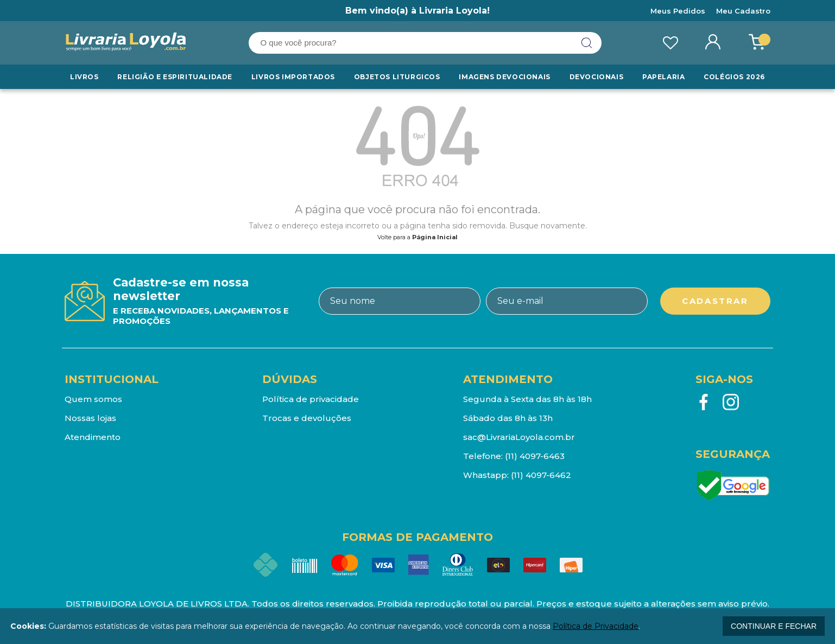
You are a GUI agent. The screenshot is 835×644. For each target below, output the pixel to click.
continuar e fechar (774, 626)
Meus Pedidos (678, 11)
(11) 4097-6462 (541, 475)
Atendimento (93, 437)
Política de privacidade (311, 399)
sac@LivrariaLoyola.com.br (519, 437)
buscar (587, 43)
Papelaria (663, 77)
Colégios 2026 (734, 77)
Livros (84, 77)
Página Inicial (435, 237)
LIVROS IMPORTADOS (293, 77)
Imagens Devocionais (504, 77)
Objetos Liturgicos (397, 77)
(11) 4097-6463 (535, 456)
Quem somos (93, 399)
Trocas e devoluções (307, 418)
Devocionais (597, 77)
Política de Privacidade (596, 626)
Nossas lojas (90, 418)
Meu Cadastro (743, 11)
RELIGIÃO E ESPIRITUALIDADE (175, 77)
